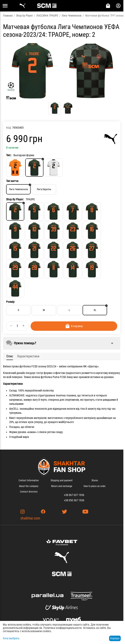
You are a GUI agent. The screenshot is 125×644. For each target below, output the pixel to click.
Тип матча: (12, 181)
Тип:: (9, 155)
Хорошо (115, 638)
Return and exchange (62, 486)
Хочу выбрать (11, 638)
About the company (29, 486)
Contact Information (29, 480)
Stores (95, 480)
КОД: (9, 128)
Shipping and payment (62, 480)
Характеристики (28, 356)
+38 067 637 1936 (74, 495)
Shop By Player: (15, 199)
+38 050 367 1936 (74, 500)
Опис (10, 356)
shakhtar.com (30, 518)
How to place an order (95, 486)
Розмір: (11, 302)
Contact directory (29, 492)
